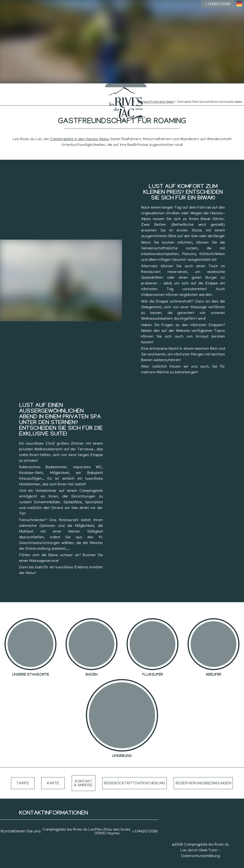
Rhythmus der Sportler (179, 87)
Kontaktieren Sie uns (21, 824)
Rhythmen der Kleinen (65, 87)
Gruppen (230, 86)
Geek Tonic (208, 843)
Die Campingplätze (14, 87)
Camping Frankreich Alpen (156, 95)
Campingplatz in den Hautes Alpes (79, 132)
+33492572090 (218, 4)
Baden (39, 86)
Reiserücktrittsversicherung (134, 776)
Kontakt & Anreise (82, 776)
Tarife (23, 776)
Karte (53, 776)
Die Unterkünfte (205, 87)
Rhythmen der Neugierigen (90, 87)
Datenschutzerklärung (201, 849)
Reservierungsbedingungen (203, 776)
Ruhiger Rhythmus (154, 87)
